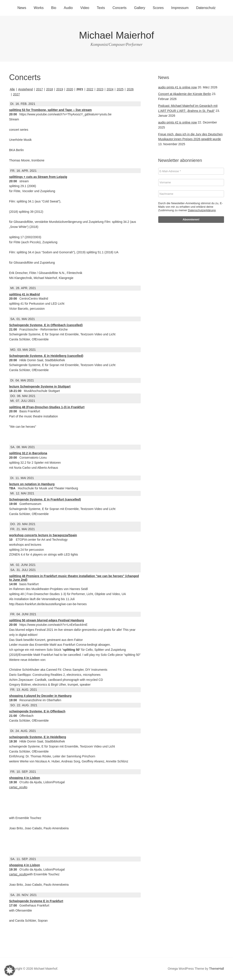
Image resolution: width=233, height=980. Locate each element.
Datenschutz (206, 8)
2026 (130, 89)
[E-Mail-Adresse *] (191, 171)
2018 (49, 89)
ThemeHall (217, 969)
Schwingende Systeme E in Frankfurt (36, 901)
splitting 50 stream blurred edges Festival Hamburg (47, 620)
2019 (60, 89)
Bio (54, 8)
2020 (70, 89)
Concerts (119, 8)
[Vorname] (191, 182)
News (22, 8)
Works (39, 8)
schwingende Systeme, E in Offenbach (37, 711)
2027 (16, 94)
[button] (10, 970)
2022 (90, 89)
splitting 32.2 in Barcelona (28, 453)
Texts (101, 8)
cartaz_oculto (18, 787)
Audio (68, 8)
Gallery (140, 8)
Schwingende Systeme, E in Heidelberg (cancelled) (46, 356)
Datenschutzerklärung (202, 210)
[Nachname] (191, 194)
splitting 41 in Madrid (25, 294)
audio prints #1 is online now (178, 87)
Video (85, 8)
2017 (39, 89)
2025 (120, 89)
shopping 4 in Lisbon (25, 778)
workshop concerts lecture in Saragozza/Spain (43, 535)
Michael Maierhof (116, 35)
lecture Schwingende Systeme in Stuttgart (40, 386)
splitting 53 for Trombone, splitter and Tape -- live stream (51, 110)
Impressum (180, 8)
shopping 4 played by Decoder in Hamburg (40, 696)
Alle (12, 89)
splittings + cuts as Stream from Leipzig (38, 177)
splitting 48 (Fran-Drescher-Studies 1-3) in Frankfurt (47, 407)
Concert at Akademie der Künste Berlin (185, 94)
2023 (100, 89)
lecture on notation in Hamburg (32, 484)
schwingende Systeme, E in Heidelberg (38, 737)
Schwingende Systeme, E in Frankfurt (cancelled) (45, 499)
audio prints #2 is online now (178, 122)
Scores (158, 8)
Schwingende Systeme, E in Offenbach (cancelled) (46, 325)
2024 (110, 89)
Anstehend (26, 89)
